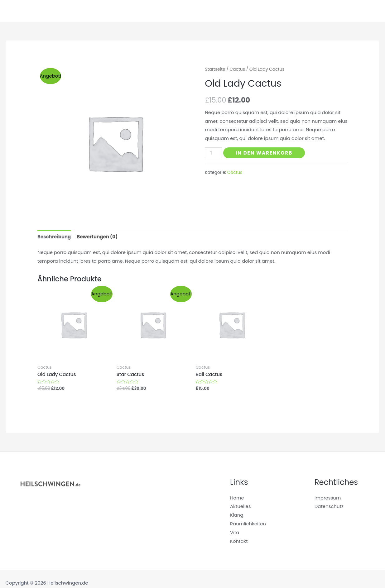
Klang (274, 11)
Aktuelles (345, 11)
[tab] (54, 237)
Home (237, 498)
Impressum (328, 498)
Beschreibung (54, 237)
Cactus (237, 69)
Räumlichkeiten (307, 11)
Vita (370, 11)
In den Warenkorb (264, 153)
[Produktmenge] (213, 153)
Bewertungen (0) (97, 237)
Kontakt (239, 541)
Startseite (246, 11)
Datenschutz (329, 506)
